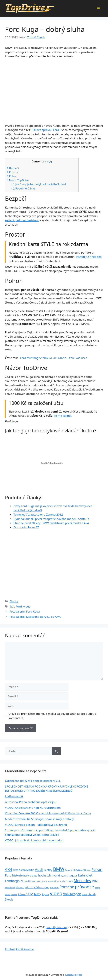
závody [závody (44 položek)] (92, 894)
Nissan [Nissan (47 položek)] (20, 887)
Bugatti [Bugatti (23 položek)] (68, 870)
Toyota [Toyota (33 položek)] (45, 894)
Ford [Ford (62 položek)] (8, 875)
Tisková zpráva (41, 130)
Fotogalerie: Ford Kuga (25, 611)
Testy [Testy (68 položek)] (37, 894)
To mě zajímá (63, 416)
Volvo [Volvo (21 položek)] (84, 894)
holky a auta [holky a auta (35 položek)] (30, 875)
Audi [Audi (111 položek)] (39, 869)
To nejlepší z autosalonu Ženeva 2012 (38, 514)
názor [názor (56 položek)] (29, 887)
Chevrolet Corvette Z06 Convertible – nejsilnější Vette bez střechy (48, 813)
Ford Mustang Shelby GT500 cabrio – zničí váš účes (53, 358)
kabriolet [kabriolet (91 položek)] (85, 875)
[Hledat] (56, 751)
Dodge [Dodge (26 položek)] (88, 870)
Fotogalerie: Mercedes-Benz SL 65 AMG (35, 617)
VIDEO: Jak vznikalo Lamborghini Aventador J (35, 840)
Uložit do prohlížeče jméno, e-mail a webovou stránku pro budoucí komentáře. (53, 716)
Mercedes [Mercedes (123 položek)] (82, 881)
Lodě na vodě (14, 796)
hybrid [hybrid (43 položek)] (56, 875)
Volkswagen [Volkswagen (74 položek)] (72, 894)
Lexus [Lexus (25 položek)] (39, 881)
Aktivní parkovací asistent (22, 220)
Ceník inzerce (25, 949)
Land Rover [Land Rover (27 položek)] (29, 881)
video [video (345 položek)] (56, 893)
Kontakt (10, 949)
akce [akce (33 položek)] (15, 870)
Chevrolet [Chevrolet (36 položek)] (78, 870)
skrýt (48, 161)
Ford (56, 130)
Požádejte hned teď (89, 257)
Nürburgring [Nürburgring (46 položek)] (41, 887)
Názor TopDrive (18, 180)
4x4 (12, 606)
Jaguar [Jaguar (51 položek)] (73, 875)
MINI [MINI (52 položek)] (95, 881)
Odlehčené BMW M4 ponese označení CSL (33, 781)
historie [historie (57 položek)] (17, 875)
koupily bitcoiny (57, 927)
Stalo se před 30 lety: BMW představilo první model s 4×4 (51, 523)
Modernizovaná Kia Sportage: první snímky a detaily (39, 819)
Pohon (12, 176)
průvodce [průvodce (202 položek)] (84, 887)
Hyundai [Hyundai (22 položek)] (64, 876)
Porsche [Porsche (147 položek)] (67, 887)
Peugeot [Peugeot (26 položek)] (54, 888)
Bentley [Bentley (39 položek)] (48, 870)
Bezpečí (13, 168)
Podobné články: (23, 188)
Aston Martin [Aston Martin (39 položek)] (26, 870)
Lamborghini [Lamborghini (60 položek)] (14, 881)
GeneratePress (74, 975)
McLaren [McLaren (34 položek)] (68, 881)
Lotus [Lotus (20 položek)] (44, 881)
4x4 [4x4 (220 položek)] (9, 869)
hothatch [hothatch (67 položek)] (45, 875)
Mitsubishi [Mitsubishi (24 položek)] (10, 888)
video (27, 606)
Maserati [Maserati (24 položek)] (52, 881)
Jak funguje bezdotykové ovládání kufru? (38, 184)
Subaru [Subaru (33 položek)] (22, 894)
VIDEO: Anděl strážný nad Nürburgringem (33, 808)
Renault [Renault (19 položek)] (14, 895)
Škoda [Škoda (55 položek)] (9, 899)
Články (14, 601)
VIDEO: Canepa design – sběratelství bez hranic (36, 825)
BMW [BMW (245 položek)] (59, 869)
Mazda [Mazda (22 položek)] (60, 881)
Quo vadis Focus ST (26, 527)
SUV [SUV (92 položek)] (30, 894)
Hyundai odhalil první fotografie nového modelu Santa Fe (51, 519)
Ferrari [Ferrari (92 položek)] (97, 869)
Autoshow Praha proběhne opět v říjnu (31, 802)
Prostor (13, 172)
